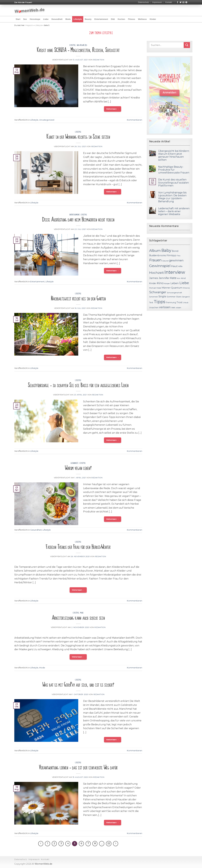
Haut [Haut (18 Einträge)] (174, 266)
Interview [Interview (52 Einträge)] (175, 272)
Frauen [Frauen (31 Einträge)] (155, 260)
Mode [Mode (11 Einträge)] (159, 288)
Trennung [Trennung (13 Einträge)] (171, 302)
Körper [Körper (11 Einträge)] (167, 283)
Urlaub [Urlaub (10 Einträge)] (186, 303)
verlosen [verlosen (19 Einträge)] (165, 307)
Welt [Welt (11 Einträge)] (173, 308)
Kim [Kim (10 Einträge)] (179, 278)
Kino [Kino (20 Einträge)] (160, 283)
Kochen (121, 19)
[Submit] (187, 45)
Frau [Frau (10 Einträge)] (179, 256)
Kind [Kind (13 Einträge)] (183, 278)
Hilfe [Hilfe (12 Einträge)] (180, 266)
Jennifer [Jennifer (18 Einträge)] (164, 278)
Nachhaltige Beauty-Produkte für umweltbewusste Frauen (174, 170)
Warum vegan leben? (78, 468)
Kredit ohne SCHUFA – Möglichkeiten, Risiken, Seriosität (78, 50)
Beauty (88, 19)
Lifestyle (78, 19)
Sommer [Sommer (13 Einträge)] (171, 297)
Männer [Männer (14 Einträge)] (166, 288)
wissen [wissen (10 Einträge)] (178, 308)
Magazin (29, 25)
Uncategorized (82, 45)
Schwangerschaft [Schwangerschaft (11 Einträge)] (174, 293)
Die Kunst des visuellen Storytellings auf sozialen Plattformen (173, 183)
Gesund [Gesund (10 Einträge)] (165, 261)
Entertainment (101, 19)
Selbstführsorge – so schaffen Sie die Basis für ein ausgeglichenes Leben (78, 385)
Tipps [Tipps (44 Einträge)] (160, 302)
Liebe (46, 19)
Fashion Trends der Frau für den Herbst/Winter (78, 547)
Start (18, 19)
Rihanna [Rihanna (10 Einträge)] (186, 288)
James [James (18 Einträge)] (154, 278)
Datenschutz (143, 2)
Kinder (153, 19)
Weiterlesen (113, 109)
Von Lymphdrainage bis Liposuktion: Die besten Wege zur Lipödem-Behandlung (172, 197)
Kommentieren (135, 120)
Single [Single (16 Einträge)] (162, 297)
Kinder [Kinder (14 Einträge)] (153, 283)
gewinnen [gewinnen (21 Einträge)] (176, 260)
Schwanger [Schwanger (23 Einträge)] (158, 292)
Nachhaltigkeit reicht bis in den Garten (78, 299)
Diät (113, 19)
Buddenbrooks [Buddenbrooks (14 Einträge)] (158, 255)
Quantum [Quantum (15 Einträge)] (177, 288)
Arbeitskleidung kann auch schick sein (78, 618)
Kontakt (169, 2)
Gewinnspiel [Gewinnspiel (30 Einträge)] (160, 266)
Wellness (142, 19)
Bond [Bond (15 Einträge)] (175, 251)
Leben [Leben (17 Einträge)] (175, 283)
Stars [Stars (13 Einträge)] (179, 297)
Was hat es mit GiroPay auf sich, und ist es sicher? (78, 685)
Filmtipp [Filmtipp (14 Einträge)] (171, 255)
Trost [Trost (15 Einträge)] (179, 302)
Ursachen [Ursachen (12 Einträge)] (154, 307)
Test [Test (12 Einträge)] (151, 302)
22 (109, 843)
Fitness (132, 19)
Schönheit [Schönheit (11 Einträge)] (154, 297)
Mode (68, 19)
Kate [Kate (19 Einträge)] (173, 278)
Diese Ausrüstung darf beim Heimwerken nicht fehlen (78, 220)
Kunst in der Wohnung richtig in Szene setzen (78, 137)
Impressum (157, 2)
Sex (25, 19)
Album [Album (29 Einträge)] (155, 251)
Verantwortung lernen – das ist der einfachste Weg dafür (78, 768)
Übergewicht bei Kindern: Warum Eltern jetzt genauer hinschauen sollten (174, 155)
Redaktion (99, 60)
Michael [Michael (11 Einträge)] (153, 288)
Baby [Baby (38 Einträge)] (166, 250)
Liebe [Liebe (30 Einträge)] (184, 283)
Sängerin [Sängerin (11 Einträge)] (186, 297)
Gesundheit (57, 19)
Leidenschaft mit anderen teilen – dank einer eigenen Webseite (174, 211)
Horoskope (35, 19)
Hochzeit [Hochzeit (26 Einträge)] (156, 273)
